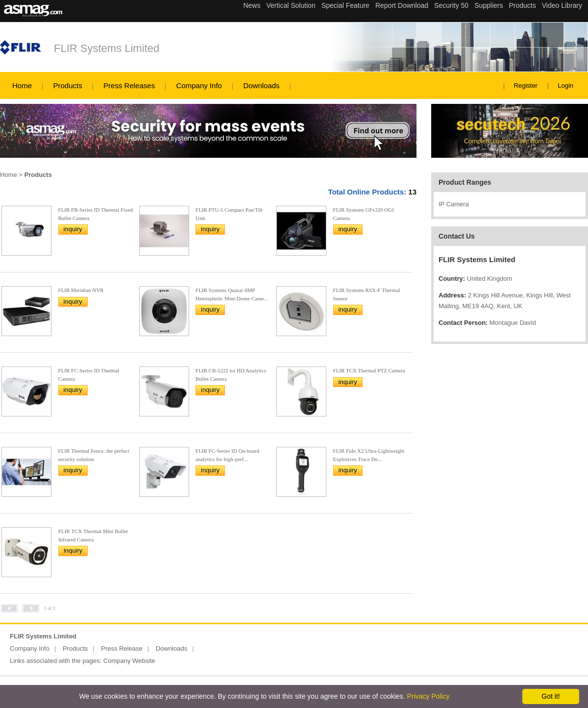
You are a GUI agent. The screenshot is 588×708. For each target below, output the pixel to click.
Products (67, 85)
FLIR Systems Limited (107, 48)
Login (565, 85)
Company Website (129, 661)
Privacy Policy (428, 696)
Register (526, 85)
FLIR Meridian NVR (81, 290)
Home (22, 85)
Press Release (122, 648)
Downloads (261, 85)
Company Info (199, 85)
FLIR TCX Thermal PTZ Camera (369, 370)
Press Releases (129, 85)
